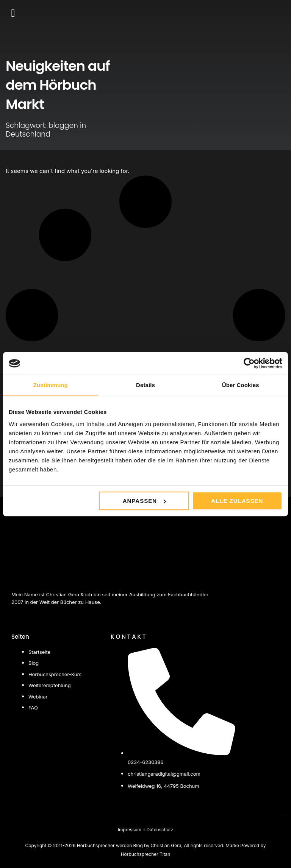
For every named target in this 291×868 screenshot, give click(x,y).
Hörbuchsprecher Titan (145, 854)
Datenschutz (160, 830)
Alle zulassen (237, 501)
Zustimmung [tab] (51, 385)
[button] (13, 13)
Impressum (129, 830)
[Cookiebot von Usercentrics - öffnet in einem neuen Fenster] (249, 363)
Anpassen (144, 501)
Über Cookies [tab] (241, 385)
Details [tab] (145, 385)
